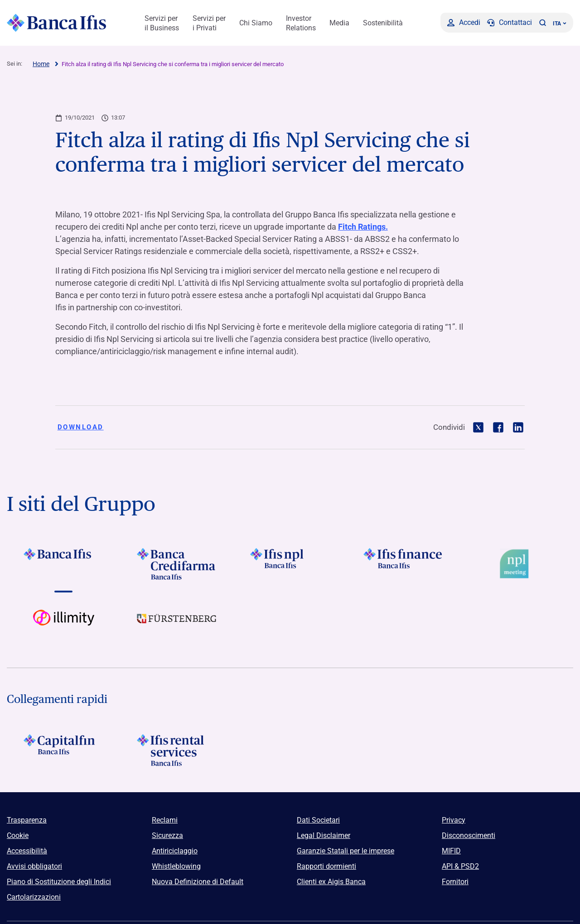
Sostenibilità (383, 23)
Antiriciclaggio (175, 851)
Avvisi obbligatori (34, 866)
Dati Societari (318, 820)
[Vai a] (290, 564)
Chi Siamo (256, 23)
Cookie (18, 835)
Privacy (454, 820)
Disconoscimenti (469, 835)
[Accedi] (464, 23)
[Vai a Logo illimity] (63, 626)
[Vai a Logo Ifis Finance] (403, 564)
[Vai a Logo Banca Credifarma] (177, 564)
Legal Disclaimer (324, 835)
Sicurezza (167, 835)
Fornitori (455, 882)
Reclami (165, 820)
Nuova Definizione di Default (198, 882)
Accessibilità (27, 851)
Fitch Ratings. (363, 227)
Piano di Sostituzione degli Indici (59, 882)
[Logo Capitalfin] (63, 750)
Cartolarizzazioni (34, 897)
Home (41, 64)
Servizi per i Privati (209, 23)
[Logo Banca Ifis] (57, 23)
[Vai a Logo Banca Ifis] (63, 564)
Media (339, 23)
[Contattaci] (510, 23)
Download (81, 427)
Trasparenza (27, 820)
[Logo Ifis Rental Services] (177, 750)
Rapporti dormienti (326, 866)
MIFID (451, 851)
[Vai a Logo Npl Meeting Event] (517, 564)
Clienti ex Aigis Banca (331, 882)
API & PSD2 (460, 866)
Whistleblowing (176, 866)
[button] (542, 23)
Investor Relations (301, 23)
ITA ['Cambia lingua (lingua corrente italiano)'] (560, 24)
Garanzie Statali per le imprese (346, 851)
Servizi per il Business (162, 23)
